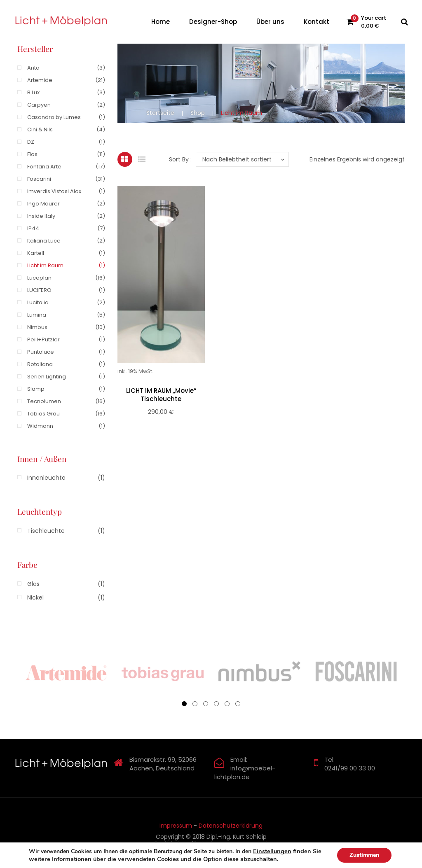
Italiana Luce (44, 241)
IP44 (33, 228)
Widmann (40, 426)
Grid (125, 159)
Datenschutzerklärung (231, 826)
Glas (33, 584)
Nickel (35, 597)
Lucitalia (38, 302)
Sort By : (180, 159)
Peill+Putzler (43, 339)
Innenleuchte (46, 478)
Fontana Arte (44, 167)
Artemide (40, 80)
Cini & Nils (40, 129)
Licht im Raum (45, 265)
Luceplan (39, 278)
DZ (31, 142)
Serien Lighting (47, 377)
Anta (33, 68)
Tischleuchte (46, 531)
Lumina (37, 315)
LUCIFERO (39, 290)
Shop (198, 113)
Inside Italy (41, 216)
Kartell (36, 253)
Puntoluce (41, 352)
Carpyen (39, 105)
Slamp (36, 389)
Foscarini (39, 179)
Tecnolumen (44, 401)
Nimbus (37, 327)
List (142, 159)
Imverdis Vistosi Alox (54, 191)
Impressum (176, 826)
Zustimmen (364, 855)
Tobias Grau (43, 414)
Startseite (160, 113)
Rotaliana (40, 364)
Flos (32, 154)
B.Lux (33, 92)
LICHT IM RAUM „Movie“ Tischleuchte (161, 395)
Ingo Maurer (43, 204)
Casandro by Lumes (54, 117)
